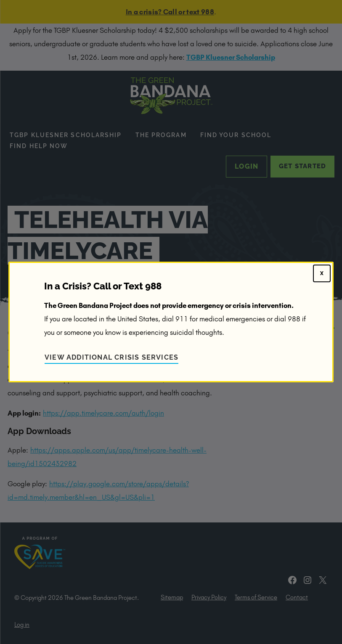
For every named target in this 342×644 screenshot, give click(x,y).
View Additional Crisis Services (111, 357)
